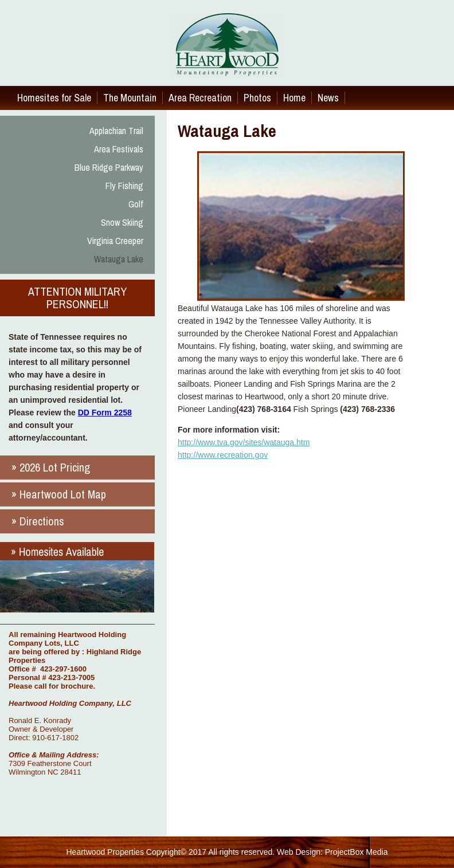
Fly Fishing (124, 186)
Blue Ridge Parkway (109, 167)
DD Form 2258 (105, 413)
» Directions (38, 521)
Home (294, 98)
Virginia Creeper (115, 241)
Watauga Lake (119, 259)
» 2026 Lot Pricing (51, 467)
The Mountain (130, 98)
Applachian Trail (116, 131)
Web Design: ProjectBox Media (332, 852)
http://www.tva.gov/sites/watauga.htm (244, 442)
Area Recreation (200, 98)
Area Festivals (119, 149)
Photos (257, 98)
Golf (136, 204)
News (328, 98)
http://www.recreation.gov (223, 455)
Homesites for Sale (54, 98)
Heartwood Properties (105, 852)
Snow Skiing (122, 222)
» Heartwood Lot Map (59, 494)
